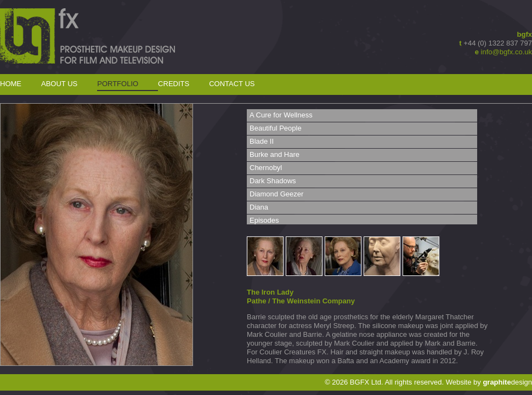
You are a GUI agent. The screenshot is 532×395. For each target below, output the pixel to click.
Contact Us (232, 84)
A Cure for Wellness (281, 115)
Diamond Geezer (276, 194)
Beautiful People (276, 128)
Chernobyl (266, 168)
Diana (259, 207)
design (507, 382)
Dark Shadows (273, 181)
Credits (174, 84)
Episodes (264, 220)
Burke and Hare (275, 154)
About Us (59, 84)
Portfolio (118, 84)
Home (11, 84)
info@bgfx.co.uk (506, 52)
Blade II (262, 141)
